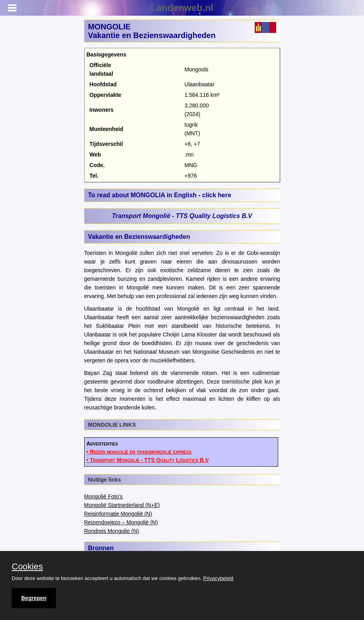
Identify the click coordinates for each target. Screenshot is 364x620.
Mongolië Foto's (103, 496)
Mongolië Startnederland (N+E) (122, 505)
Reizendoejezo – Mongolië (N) (121, 522)
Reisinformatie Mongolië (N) (118, 514)
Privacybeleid (218, 578)
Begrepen (34, 598)
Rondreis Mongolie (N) (112, 531)
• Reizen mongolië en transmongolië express (139, 452)
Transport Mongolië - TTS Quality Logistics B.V (182, 216)
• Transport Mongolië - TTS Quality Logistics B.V (148, 460)
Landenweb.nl (182, 8)
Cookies (27, 567)
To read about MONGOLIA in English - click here (160, 195)
